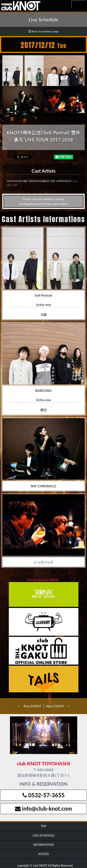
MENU (79, 5)
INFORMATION (43, 845)
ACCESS (44, 854)
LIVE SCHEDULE (44, 836)
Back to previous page (43, 31)
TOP (43, 826)
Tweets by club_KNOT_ (43, 580)
